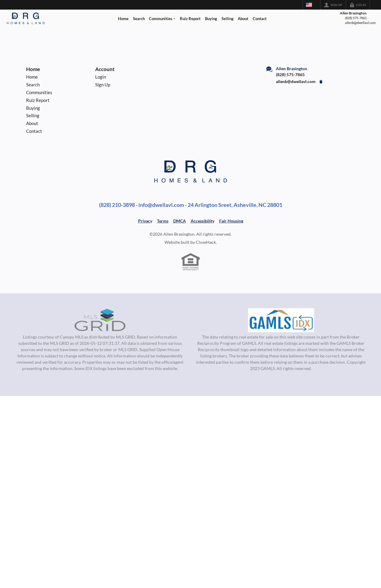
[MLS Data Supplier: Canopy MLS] (100, 320)
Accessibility (203, 221)
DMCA (180, 221)
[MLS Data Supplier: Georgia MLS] (281, 320)
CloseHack (206, 242)
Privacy (145, 221)
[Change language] (311, 5)
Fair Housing (231, 221)
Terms (163, 221)
